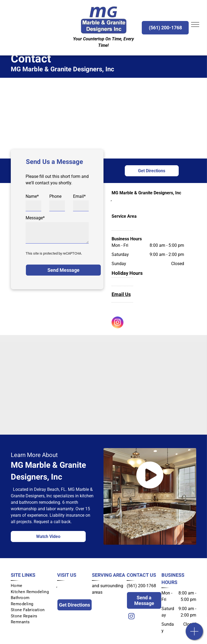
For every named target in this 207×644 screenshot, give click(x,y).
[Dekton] (147, 413)
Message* (35, 218)
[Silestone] (60, 413)
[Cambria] (60, 357)
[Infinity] (147, 385)
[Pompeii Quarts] (147, 357)
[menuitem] (32, 586)
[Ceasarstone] (60, 385)
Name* (32, 196)
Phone (55, 196)
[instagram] (118, 323)
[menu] (195, 24)
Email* (79, 196)
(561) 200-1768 (141, 586)
